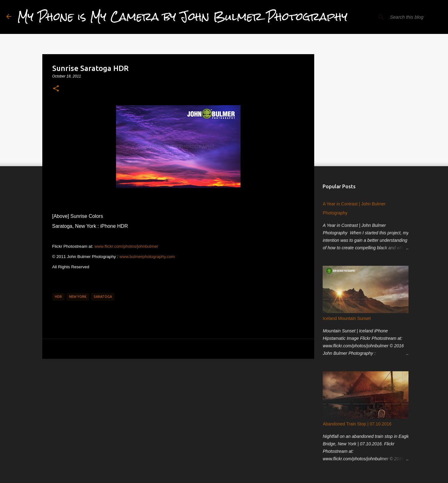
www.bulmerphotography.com (147, 257)
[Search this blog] (410, 17)
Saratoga (103, 297)
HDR (58, 297)
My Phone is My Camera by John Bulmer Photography (182, 17)
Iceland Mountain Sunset (345, 320)
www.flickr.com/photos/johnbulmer (126, 246)
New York (78, 297)
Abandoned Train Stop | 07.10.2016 (356, 425)
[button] (56, 89)
